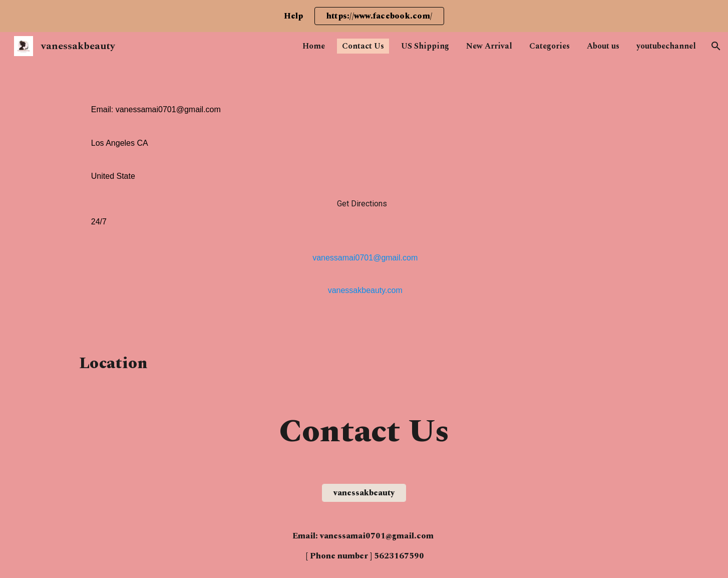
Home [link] (314, 46)
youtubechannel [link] (666, 46)
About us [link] (603, 46)
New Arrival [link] (489, 46)
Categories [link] (550, 46)
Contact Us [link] (363, 46)
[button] (716, 46)
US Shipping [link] (425, 46)
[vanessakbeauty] (364, 493)
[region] (364, 16)
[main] (364, 198)
